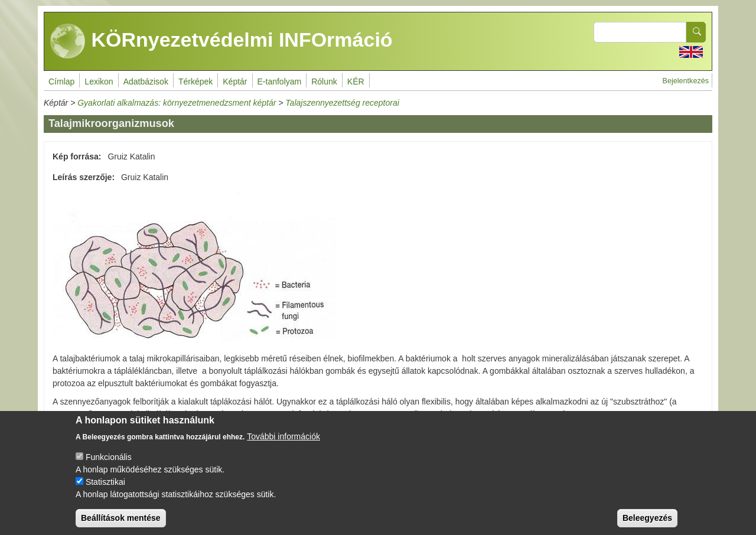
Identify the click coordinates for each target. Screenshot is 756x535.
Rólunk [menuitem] (324, 81)
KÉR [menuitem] (356, 81)
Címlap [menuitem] (61, 81)
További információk (283, 445)
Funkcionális (109, 465)
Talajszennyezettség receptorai (342, 103)
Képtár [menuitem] (235, 81)
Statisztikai (105, 490)
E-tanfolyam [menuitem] (280, 81)
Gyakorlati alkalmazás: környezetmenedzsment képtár (177, 103)
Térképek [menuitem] (195, 81)
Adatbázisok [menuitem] (146, 81)
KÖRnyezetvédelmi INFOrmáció (221, 41)
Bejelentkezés (686, 81)
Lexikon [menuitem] (99, 81)
